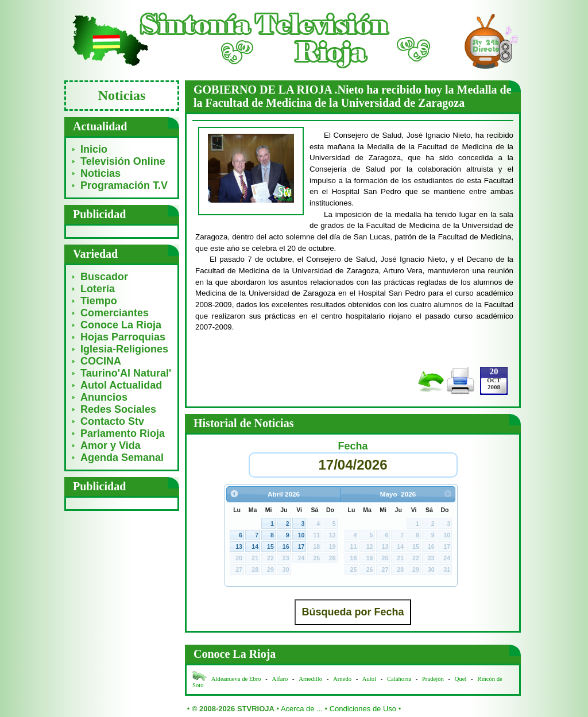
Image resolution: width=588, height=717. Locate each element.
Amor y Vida (111, 445)
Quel (461, 679)
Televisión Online (123, 161)
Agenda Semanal (122, 458)
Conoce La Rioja (121, 325)
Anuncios (104, 397)
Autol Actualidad (121, 385)
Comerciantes (115, 313)
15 (270, 547)
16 (286, 547)
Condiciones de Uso (363, 709)
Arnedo (342, 679)
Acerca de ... (302, 709)
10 (301, 535)
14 (255, 547)
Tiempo (99, 301)
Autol (370, 679)
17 (301, 547)
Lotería (98, 289)
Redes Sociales (118, 409)
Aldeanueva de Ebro (236, 679)
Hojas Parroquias (123, 337)
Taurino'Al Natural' (126, 373)
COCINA (101, 361)
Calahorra (399, 679)
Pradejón (433, 679)
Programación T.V (124, 185)
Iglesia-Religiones (124, 349)
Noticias (100, 173)
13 (239, 547)
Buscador (104, 277)
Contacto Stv (112, 421)
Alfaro (280, 679)
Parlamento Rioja (123, 433)
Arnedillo (310, 679)
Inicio (94, 149)
